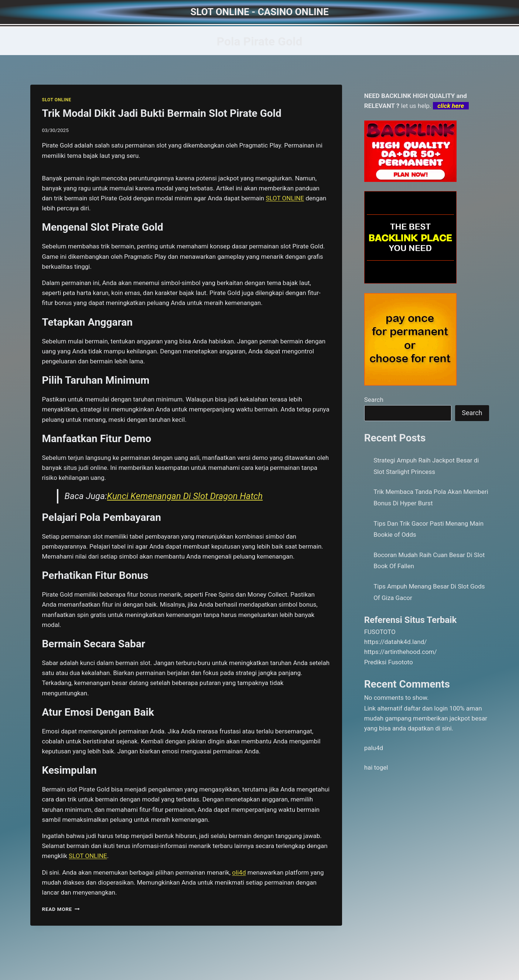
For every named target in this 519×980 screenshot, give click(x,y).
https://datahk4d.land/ (396, 642)
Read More (61, 909)
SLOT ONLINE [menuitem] (285, 198)
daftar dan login (426, 708)
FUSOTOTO (380, 632)
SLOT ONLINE (57, 100)
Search (374, 400)
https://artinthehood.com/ (401, 652)
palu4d (374, 748)
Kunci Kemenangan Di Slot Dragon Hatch (185, 496)
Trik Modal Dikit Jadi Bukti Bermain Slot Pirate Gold (162, 113)
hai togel (376, 767)
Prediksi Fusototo (389, 662)
